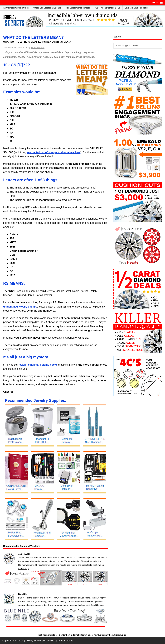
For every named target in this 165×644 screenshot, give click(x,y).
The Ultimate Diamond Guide (15, 8)
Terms (70, 641)
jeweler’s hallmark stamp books (38, 365)
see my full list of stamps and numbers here (54, 152)
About (62, 641)
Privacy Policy (50, 641)
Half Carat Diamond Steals (78, 8)
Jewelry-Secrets (33, 641)
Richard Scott (38, 48)
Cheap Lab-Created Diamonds (47, 8)
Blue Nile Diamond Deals (136, 8)
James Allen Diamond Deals (107, 8)
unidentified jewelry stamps (20, 307)
